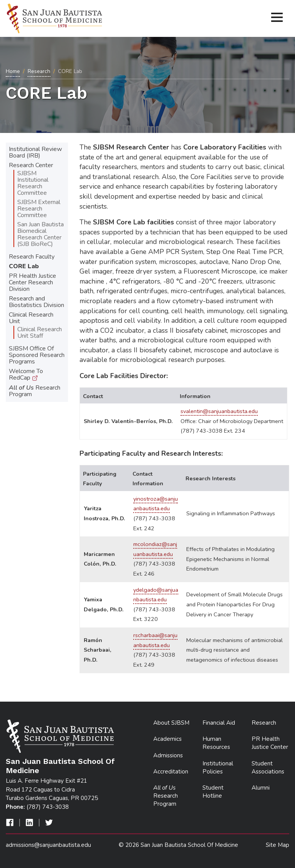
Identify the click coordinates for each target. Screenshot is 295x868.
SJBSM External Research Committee (39, 209)
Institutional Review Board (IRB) (35, 152)
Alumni (261, 788)
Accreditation (171, 772)
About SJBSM (171, 723)
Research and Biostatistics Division (36, 302)
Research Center (31, 165)
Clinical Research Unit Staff (40, 333)
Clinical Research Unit (31, 318)
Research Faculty (32, 257)
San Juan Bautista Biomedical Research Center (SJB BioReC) (41, 234)
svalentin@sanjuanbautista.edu (219, 411)
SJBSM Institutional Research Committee (33, 183)
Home (13, 71)
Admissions (168, 755)
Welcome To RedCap (26, 374)
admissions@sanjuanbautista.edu (48, 845)
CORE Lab (24, 266)
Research (39, 71)
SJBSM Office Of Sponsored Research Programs (37, 355)
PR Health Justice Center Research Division (32, 282)
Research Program (35, 391)
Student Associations (268, 768)
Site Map (278, 845)
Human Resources (216, 743)
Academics (167, 739)
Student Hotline (213, 792)
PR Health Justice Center (270, 743)
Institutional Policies (218, 768)
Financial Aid (219, 723)
